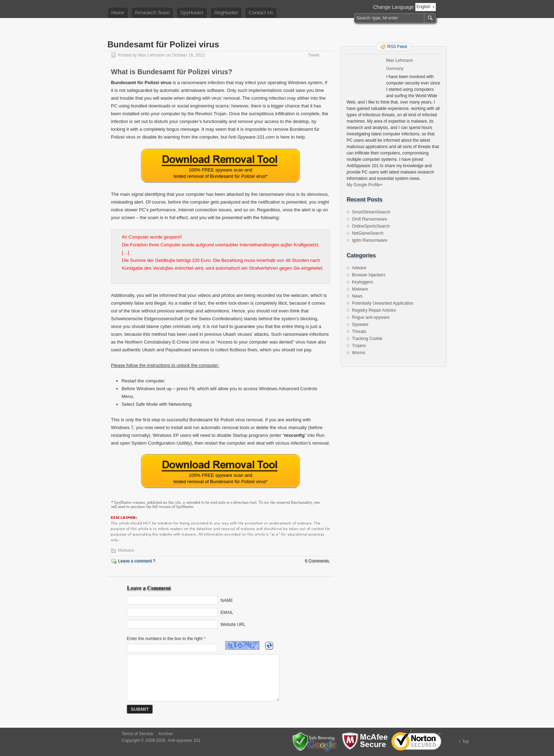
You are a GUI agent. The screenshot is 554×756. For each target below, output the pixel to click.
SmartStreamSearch (371, 212)
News (357, 296)
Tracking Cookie (367, 339)
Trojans (359, 346)
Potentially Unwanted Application (383, 303)
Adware (359, 268)
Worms (359, 353)
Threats (359, 332)
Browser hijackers (369, 275)
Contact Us (261, 13)
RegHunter (226, 13)
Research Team (152, 13)
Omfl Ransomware (369, 219)
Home (118, 13)
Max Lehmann (152, 55)
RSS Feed (397, 47)
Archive (165, 734)
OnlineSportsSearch (371, 226)
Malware (126, 550)
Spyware (360, 324)
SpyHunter (192, 13)
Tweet (314, 55)
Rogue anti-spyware (371, 317)
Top (465, 742)
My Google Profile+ (365, 185)
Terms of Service (137, 734)
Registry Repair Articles (374, 310)
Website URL (233, 625)
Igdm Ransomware (370, 240)
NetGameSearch (368, 233)
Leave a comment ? (137, 561)
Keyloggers (363, 282)
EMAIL (227, 613)
